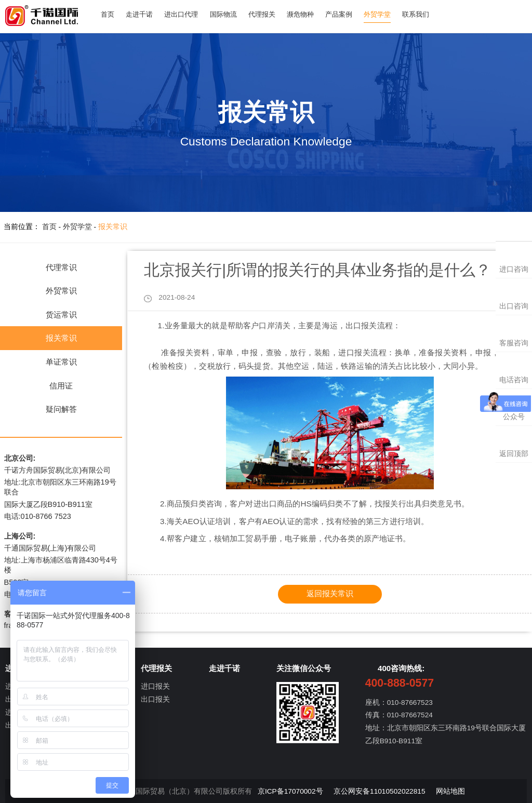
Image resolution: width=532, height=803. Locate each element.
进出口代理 (187, 14)
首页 (109, 14)
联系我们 (434, 14)
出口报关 (155, 699)
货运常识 (61, 314)
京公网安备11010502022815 (379, 791)
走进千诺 (142, 14)
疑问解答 (61, 409)
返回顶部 (514, 454)
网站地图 (450, 791)
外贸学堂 (393, 14)
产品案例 (353, 14)
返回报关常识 (330, 593)
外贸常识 (61, 291)
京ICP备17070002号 (290, 791)
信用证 (61, 386)
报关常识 (113, 227)
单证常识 (61, 362)
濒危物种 (312, 14)
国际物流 (231, 14)
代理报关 (271, 14)
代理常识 (61, 267)
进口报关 (155, 686)
